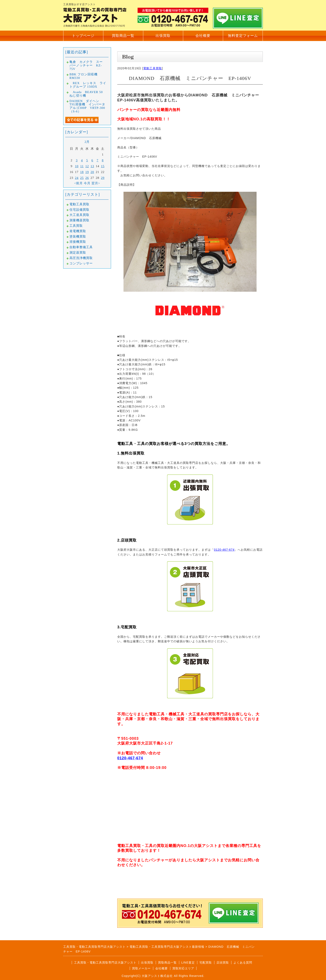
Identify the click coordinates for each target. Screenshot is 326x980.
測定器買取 (78, 253)
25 (82, 178)
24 (77, 178)
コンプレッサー (81, 263)
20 (92, 172)
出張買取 (163, 36)
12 (87, 166)
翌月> (96, 183)
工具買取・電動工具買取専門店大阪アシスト (105, 963)
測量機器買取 (79, 220)
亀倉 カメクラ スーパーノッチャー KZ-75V (86, 65)
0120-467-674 (224, 550)
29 (103, 178)
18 (82, 172)
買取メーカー (141, 968)
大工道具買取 (79, 215)
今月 (87, 183)
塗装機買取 (78, 237)
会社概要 (203, 36)
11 (82, 166)
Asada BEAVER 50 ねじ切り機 (88, 94)
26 (87, 178)
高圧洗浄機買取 (81, 258)
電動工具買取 (153, 68)
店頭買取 (223, 963)
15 (103, 166)
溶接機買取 (78, 242)
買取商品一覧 (123, 36)
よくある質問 (243, 963)
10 (77, 166)
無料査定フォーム (243, 36)
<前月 (78, 183)
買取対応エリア (183, 968)
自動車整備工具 (81, 247)
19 (87, 172)
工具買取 (76, 226)
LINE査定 (188, 963)
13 (92, 166)
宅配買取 (206, 963)
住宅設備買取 (79, 210)
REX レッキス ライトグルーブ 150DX (88, 85)
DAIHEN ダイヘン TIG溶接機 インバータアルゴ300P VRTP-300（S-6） (87, 106)
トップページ (83, 36)
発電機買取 (78, 231)
